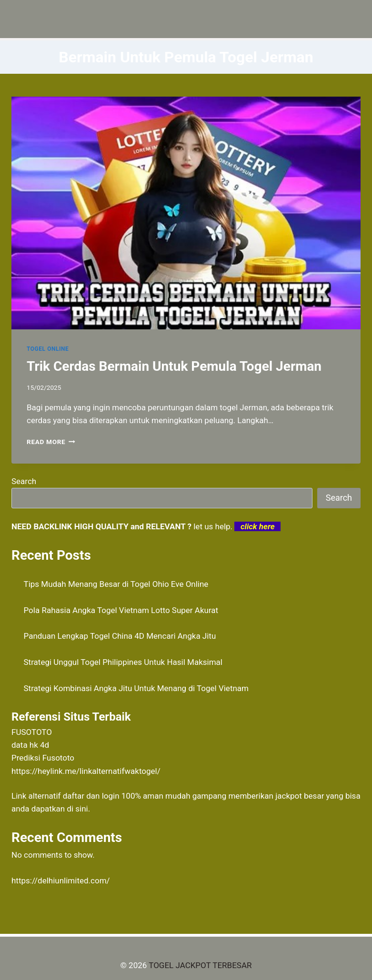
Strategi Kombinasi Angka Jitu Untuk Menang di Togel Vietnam (136, 688)
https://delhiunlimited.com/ (61, 881)
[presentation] (186, 213)
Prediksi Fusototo (43, 758)
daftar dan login (91, 796)
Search (24, 481)
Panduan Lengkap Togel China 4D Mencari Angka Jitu (120, 636)
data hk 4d (30, 745)
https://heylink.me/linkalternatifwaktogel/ (86, 771)
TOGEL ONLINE (48, 349)
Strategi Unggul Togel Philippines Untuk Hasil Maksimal (123, 662)
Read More (51, 442)
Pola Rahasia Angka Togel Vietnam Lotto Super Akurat (121, 610)
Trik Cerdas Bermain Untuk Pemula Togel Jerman (174, 366)
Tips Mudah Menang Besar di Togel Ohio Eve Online (116, 584)
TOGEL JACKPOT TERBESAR (200, 965)
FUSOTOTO (32, 732)
